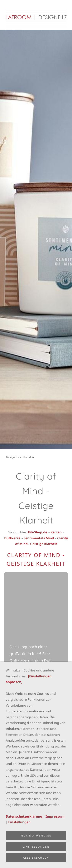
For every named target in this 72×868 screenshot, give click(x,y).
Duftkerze (12, 538)
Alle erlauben (36, 858)
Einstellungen (19, 822)
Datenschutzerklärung (24, 816)
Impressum (55, 816)
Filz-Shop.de (38, 532)
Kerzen (56, 532)
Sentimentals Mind (39, 538)
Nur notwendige (36, 836)
